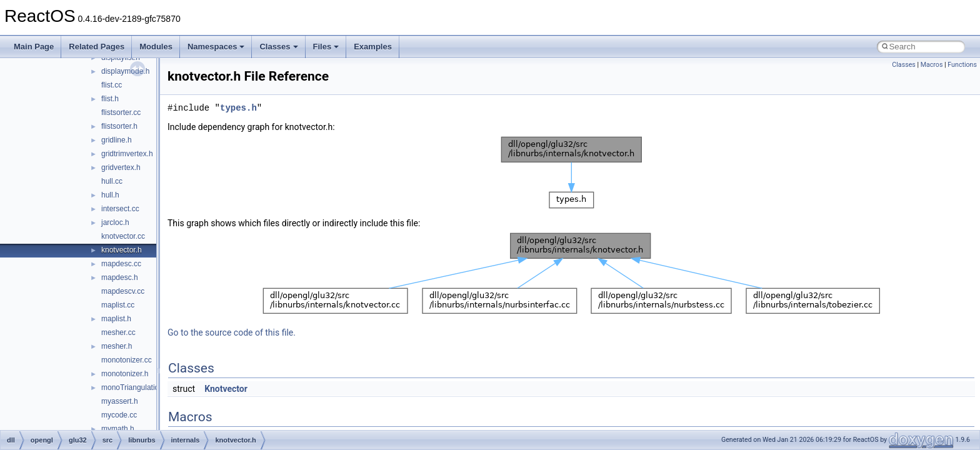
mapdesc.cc (121, 264)
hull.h (110, 195)
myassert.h (120, 401)
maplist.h (116, 319)
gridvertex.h (121, 167)
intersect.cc (120, 209)
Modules (156, 47)
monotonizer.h (125, 374)
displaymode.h (125, 71)
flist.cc (112, 85)
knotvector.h (122, 250)
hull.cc (112, 181)
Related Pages (97, 47)
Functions (962, 65)
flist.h (110, 99)
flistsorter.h (119, 126)
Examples (373, 47)
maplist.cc (118, 305)
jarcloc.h (115, 222)
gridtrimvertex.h (127, 154)
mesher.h (117, 346)
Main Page (34, 47)
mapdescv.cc (123, 291)
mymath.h (118, 429)
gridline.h (117, 140)
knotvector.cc (123, 236)
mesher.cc (118, 332)
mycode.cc (119, 415)
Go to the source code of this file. (232, 332)
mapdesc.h (120, 277)
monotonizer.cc (127, 360)
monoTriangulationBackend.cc (152, 387)
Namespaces (216, 47)
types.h (238, 108)
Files (326, 47)
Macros (932, 65)
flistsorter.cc (121, 112)
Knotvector (226, 389)
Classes (278, 47)
